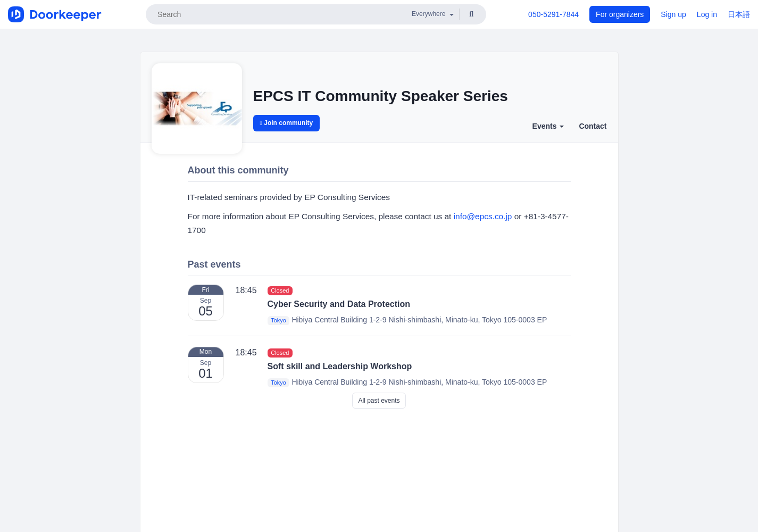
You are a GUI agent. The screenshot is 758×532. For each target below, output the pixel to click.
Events (548, 126)
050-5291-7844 (553, 14)
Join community (287, 123)
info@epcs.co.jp (483, 216)
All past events (379, 401)
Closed (280, 290)
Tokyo (278, 320)
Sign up (673, 14)
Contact (593, 126)
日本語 (739, 14)
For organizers (620, 14)
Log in (707, 14)
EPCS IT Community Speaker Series (381, 96)
